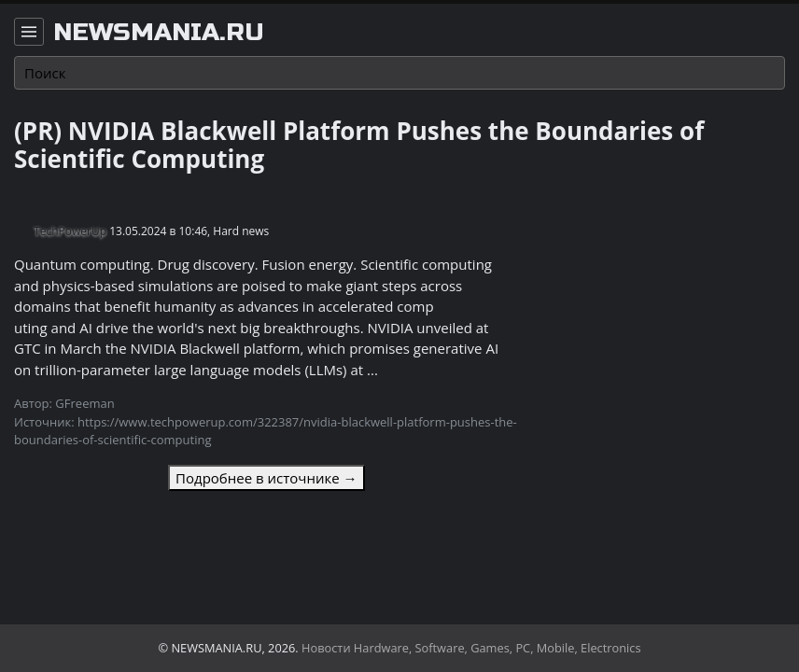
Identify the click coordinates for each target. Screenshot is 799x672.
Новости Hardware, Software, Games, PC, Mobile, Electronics (471, 648)
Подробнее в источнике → (266, 478)
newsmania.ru (159, 33)
